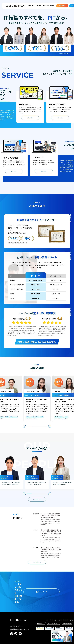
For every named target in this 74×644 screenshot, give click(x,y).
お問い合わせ (62, 6)
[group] (37, 473)
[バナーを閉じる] (72, 630)
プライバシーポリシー (54, 623)
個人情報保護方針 (67, 623)
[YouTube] (20, 634)
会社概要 (39, 6)
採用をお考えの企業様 (49, 6)
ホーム (24, 6)
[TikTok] (16, 634)
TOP (47, 620)
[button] (24, 426)
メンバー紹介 (31, 6)
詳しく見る (30, 118)
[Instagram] (12, 634)
